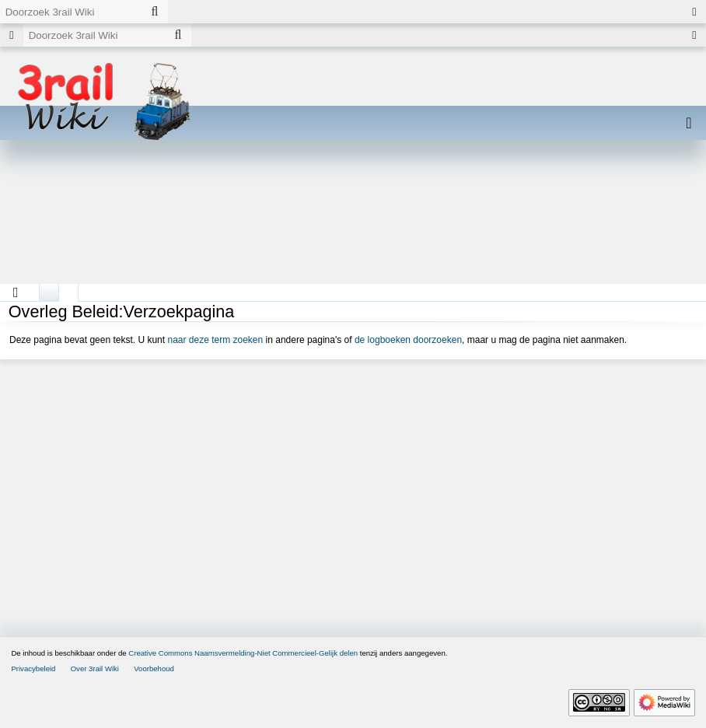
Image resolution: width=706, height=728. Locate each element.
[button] (16, 292)
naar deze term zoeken (215, 340)
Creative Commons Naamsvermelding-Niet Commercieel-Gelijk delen (243, 653)
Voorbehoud (154, 668)
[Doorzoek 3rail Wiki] (71, 12)
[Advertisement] (353, 218)
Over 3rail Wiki (95, 668)
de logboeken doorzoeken (408, 340)
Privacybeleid (33, 668)
